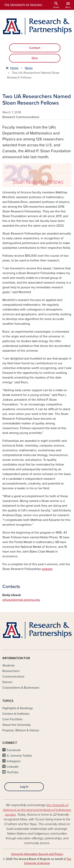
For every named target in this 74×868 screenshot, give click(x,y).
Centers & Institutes (16, 714)
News (29, 68)
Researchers (11, 671)
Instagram (14, 761)
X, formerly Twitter (19, 756)
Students (8, 665)
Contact (35, 48)
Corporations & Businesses (21, 688)
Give (35, 58)
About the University (17, 725)
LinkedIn (13, 767)
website (47, 569)
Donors (7, 682)
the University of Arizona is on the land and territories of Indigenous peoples (37, 810)
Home (14, 68)
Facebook (14, 750)
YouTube (13, 772)
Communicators (13, 677)
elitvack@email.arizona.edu (21, 600)
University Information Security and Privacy (37, 854)
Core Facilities (12, 719)
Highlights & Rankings (18, 708)
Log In (24, 787)
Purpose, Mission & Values (21, 730)
